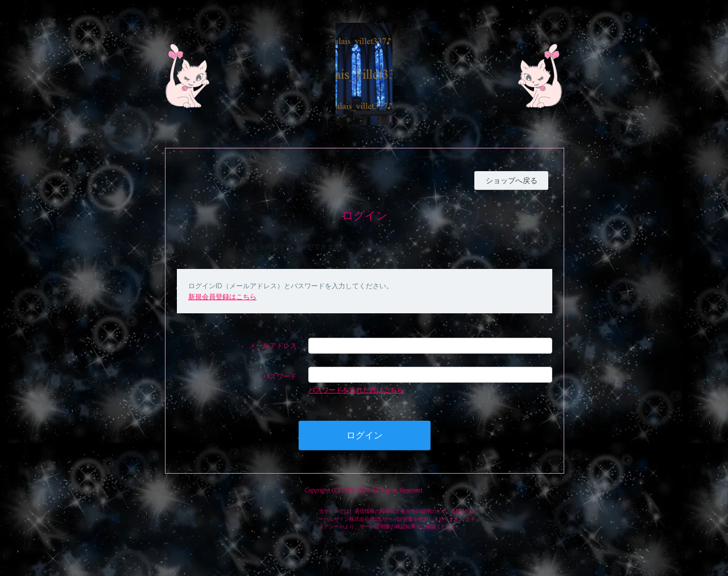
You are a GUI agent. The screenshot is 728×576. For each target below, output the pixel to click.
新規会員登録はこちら (222, 297)
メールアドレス (273, 345)
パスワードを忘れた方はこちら (356, 390)
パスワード (280, 376)
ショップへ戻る (512, 180)
